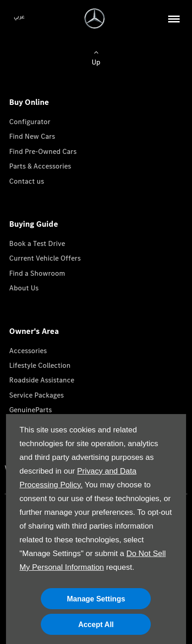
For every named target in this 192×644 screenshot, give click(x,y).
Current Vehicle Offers (45, 258)
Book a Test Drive (37, 243)
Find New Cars (32, 136)
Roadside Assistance (42, 380)
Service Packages (36, 395)
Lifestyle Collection (40, 365)
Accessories (28, 351)
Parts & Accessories (40, 166)
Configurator (30, 122)
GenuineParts (30, 410)
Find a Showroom (37, 273)
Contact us (27, 181)
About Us (24, 288)
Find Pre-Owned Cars (43, 151)
